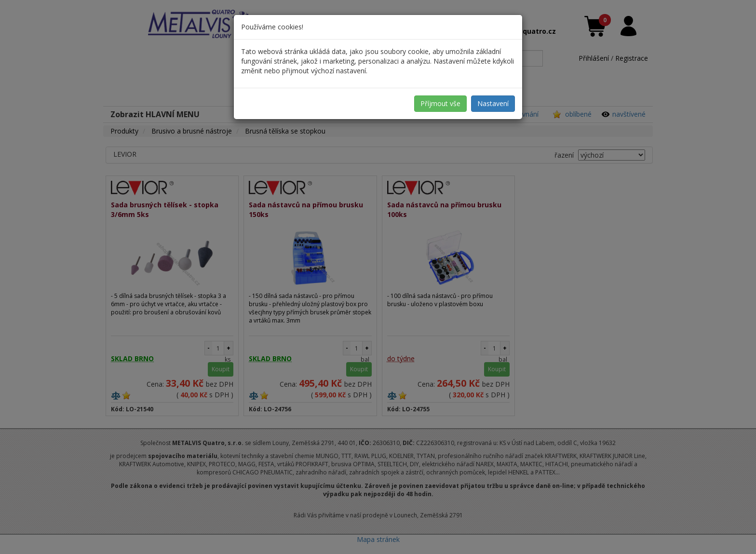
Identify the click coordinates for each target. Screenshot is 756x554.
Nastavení (493, 103)
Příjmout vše (440, 103)
